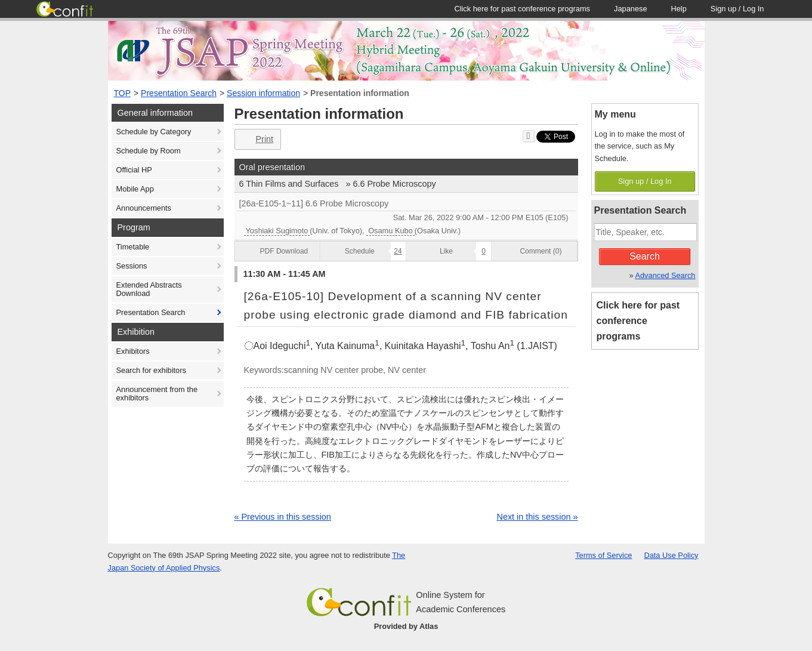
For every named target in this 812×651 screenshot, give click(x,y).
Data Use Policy (671, 555)
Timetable (133, 247)
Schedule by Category (154, 132)
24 (398, 251)
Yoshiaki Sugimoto (277, 231)
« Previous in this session (283, 517)
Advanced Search (665, 275)
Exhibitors (133, 351)
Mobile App (135, 189)
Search (645, 256)
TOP (123, 93)
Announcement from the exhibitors (157, 394)
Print (257, 139)
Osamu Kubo (390, 231)
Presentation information (360, 93)
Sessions (132, 266)
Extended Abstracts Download (149, 289)
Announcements (144, 208)
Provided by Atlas (406, 626)
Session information (263, 93)
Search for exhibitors (151, 370)
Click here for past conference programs (638, 321)
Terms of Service (603, 555)
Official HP (134, 170)
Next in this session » (538, 517)
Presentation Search (179, 93)
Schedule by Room (149, 151)
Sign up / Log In (645, 181)
